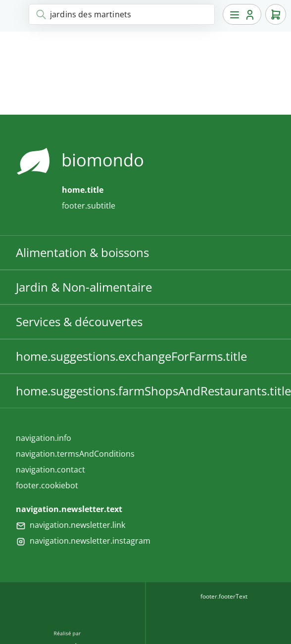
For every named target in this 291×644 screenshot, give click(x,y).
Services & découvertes (79, 322)
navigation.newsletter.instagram (90, 541)
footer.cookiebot (47, 485)
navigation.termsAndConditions (75, 454)
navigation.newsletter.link (77, 525)
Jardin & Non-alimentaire (84, 287)
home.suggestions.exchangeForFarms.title (131, 356)
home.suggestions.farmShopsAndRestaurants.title (153, 391)
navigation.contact (50, 470)
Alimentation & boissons (82, 252)
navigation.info (44, 438)
